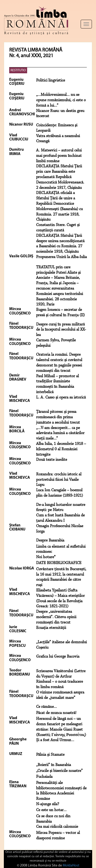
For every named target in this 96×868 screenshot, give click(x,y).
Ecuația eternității (51, 628)
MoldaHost (71, 866)
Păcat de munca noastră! (56, 713)
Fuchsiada (44, 777)
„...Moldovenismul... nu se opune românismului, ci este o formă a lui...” (61, 100)
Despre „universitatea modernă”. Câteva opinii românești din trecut (56, 617)
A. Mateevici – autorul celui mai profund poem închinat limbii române (59, 156)
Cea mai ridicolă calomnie (57, 827)
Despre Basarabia (50, 540)
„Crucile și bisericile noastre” (59, 771)
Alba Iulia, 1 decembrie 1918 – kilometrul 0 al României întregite (61, 449)
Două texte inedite (52, 460)
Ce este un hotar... (51, 810)
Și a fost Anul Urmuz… (55, 740)
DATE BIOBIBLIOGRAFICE (59, 563)
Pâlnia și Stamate (50, 755)
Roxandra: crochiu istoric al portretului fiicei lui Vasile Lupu (59, 480)
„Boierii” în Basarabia (54, 765)
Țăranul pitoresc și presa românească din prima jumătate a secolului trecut (58, 417)
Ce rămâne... (46, 707)
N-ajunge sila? (48, 804)
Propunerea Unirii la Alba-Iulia (61, 257)
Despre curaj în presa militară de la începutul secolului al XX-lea (61, 330)
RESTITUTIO (18, 70)
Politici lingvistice (51, 80)
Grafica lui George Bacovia (58, 657)
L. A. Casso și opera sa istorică (61, 397)
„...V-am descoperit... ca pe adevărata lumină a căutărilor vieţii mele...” (60, 433)
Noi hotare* (46, 557)
